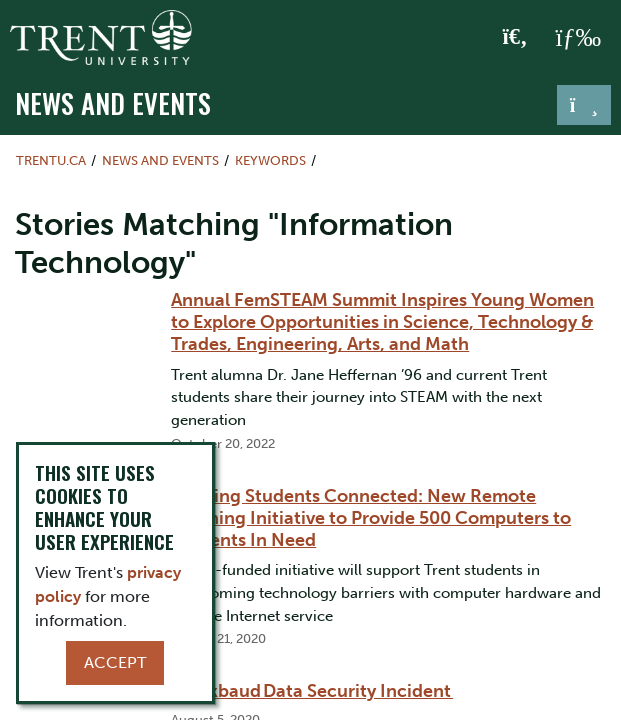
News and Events (113, 103)
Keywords (270, 160)
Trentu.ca (51, 160)
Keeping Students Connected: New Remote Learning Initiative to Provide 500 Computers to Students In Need (371, 518)
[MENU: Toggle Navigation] (578, 38)
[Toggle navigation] (584, 105)
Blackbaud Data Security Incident (312, 691)
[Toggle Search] (515, 38)
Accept (115, 662)
